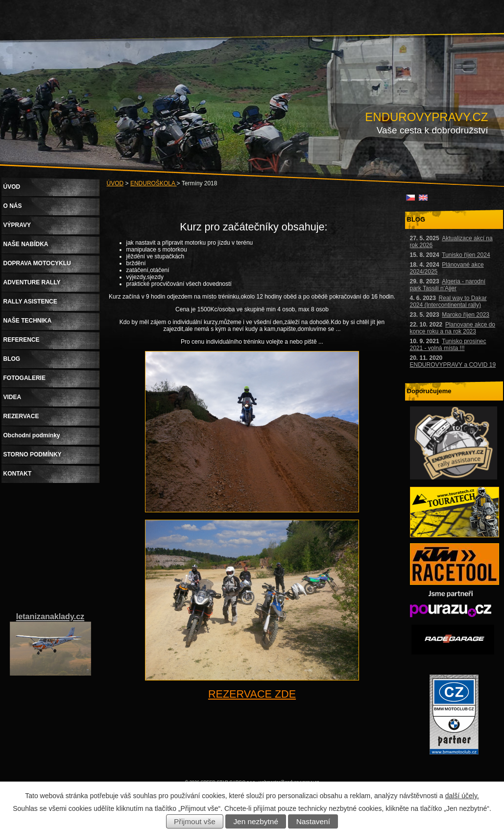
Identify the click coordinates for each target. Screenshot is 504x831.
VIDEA (12, 397)
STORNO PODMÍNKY (33, 454)
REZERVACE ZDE (252, 694)
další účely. (462, 796)
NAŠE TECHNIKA (28, 321)
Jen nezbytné (256, 821)
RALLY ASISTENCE (30, 302)
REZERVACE (21, 416)
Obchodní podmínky (32, 435)
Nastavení (313, 821)
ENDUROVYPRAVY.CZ (426, 117)
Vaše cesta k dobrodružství (432, 130)
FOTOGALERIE (24, 378)
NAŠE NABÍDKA (26, 244)
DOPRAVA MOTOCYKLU (37, 263)
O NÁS (13, 206)
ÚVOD (115, 183)
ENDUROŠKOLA (154, 183)
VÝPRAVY (17, 225)
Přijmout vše (195, 821)
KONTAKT (18, 474)
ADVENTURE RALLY (32, 282)
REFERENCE (22, 340)
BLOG (12, 359)
